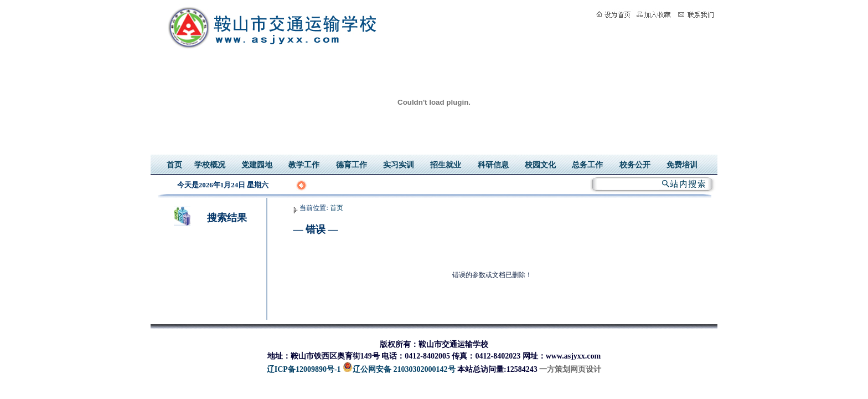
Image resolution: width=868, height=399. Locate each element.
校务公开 (635, 165)
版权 (387, 344)
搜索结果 (227, 218)
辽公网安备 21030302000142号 (399, 369)
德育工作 (352, 165)
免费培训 (682, 165)
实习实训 (399, 165)
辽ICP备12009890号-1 (304, 369)
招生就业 (446, 165)
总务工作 (587, 165)
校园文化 (540, 165)
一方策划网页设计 (570, 369)
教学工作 (304, 165)
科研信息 (493, 165)
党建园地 (257, 165)
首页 (174, 165)
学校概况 (210, 165)
